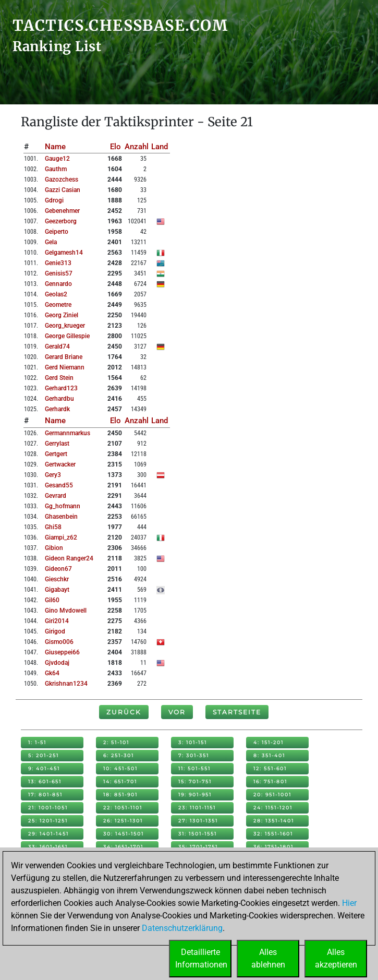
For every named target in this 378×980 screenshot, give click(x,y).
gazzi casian (63, 190)
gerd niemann (65, 367)
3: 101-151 (193, 742)
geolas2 (56, 294)
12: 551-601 (270, 768)
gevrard (56, 496)
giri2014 (57, 621)
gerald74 (57, 346)
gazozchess (62, 180)
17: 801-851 (45, 794)
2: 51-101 (116, 742)
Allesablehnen (268, 958)
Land (160, 147)
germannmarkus (68, 433)
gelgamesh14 (64, 253)
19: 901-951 (195, 794)
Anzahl (137, 147)
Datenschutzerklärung (182, 928)
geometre (58, 305)
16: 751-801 (270, 781)
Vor (177, 712)
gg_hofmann (63, 506)
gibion (54, 548)
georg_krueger (65, 326)
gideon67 (58, 569)
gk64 (52, 673)
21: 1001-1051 (48, 808)
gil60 (52, 600)
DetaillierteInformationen (201, 958)
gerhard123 (61, 388)
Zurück (124, 712)
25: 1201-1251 (48, 821)
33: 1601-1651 (48, 847)
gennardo (58, 284)
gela (51, 242)
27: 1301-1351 (198, 821)
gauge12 (57, 159)
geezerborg (61, 221)
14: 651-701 (120, 781)
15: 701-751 (195, 781)
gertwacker (60, 464)
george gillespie (67, 336)
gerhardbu (59, 399)
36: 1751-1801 (273, 847)
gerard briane (64, 357)
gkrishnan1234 (66, 684)
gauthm (56, 169)
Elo (115, 147)
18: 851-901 (120, 794)
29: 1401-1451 (48, 834)
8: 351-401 (269, 755)
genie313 (58, 263)
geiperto (57, 232)
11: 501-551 (194, 768)
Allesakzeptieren (336, 958)
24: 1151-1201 (273, 808)
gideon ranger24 (69, 558)
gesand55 (59, 485)
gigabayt (57, 590)
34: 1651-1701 (123, 847)
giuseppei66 (62, 652)
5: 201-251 (44, 755)
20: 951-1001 (272, 794)
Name (55, 147)
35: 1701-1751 (198, 847)
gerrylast (57, 444)
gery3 (53, 475)
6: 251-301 (119, 755)
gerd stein (59, 378)
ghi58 (53, 527)
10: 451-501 (120, 768)
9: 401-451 (44, 768)
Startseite (237, 712)
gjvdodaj (57, 663)
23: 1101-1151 (197, 808)
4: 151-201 (269, 742)
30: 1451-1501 (124, 834)
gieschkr (57, 579)
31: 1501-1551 (198, 834)
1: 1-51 (37, 742)
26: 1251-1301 (123, 821)
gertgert (56, 454)
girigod (55, 631)
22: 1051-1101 (123, 808)
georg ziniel (62, 315)
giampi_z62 (61, 537)
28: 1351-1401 (274, 821)
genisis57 (59, 273)
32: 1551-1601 (273, 834)
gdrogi (54, 200)
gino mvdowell (66, 611)
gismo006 (59, 642)
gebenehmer (62, 211)
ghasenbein (61, 517)
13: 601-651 (45, 781)
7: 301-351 (194, 755)
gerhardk (57, 409)
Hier (349, 903)
